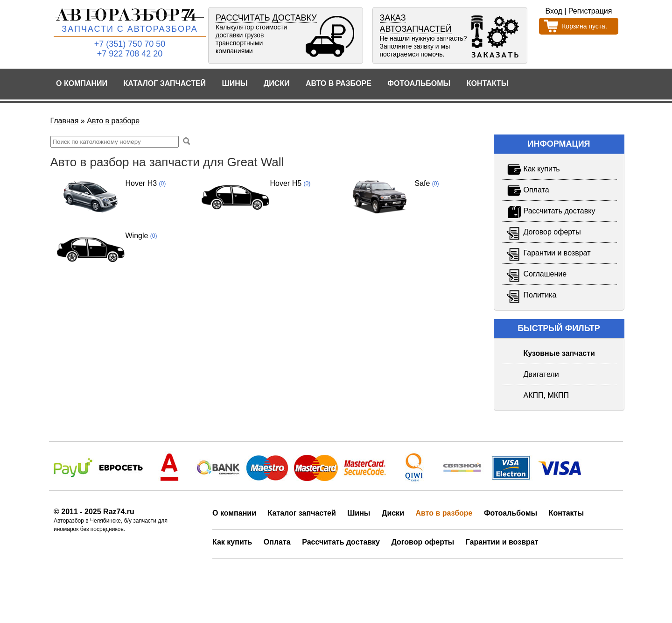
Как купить (232, 542)
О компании (82, 83)
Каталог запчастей (165, 83)
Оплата (277, 542)
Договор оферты (423, 542)
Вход (554, 11)
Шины (235, 83)
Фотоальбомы (419, 83)
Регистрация (590, 11)
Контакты (488, 83)
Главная (65, 121)
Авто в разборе (339, 83)
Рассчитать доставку (341, 542)
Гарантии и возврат (502, 542)
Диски (277, 83)
